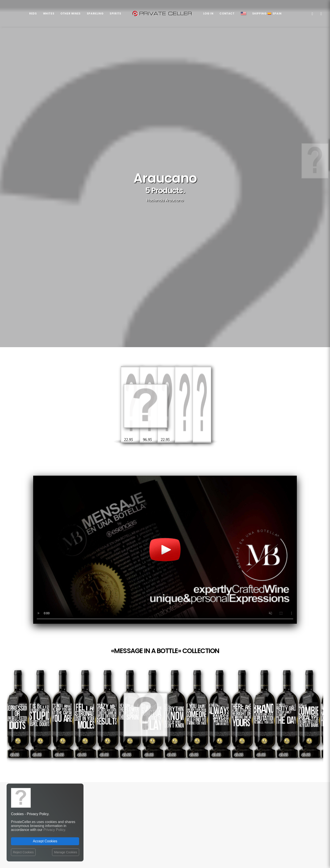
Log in (208, 13)
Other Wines (71, 13)
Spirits (115, 13)
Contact (227, 13)
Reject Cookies (23, 852)
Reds (33, 13)
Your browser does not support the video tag (165, 310)
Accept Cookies (45, 841)
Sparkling (95, 13)
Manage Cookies (66, 852)
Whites (49, 13)
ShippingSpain (267, 13)
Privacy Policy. (55, 830)
